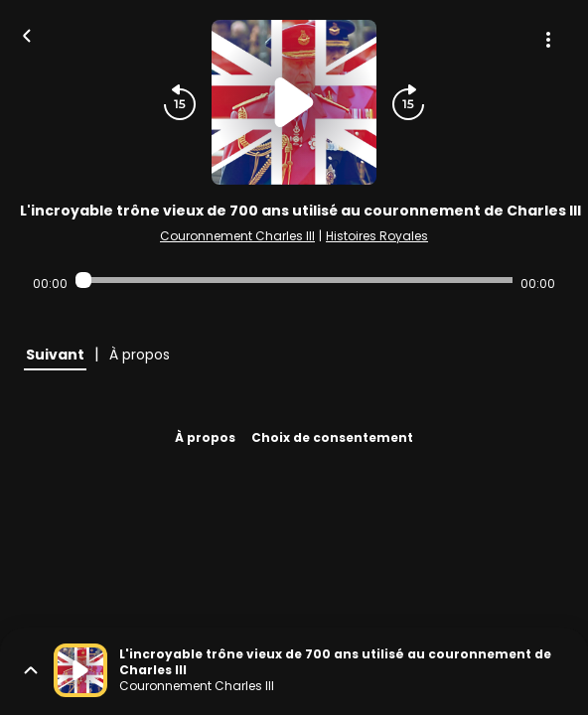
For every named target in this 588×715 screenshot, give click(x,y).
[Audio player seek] (294, 280)
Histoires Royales (377, 236)
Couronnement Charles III (237, 236)
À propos (205, 437)
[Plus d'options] (548, 40)
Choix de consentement (332, 437)
